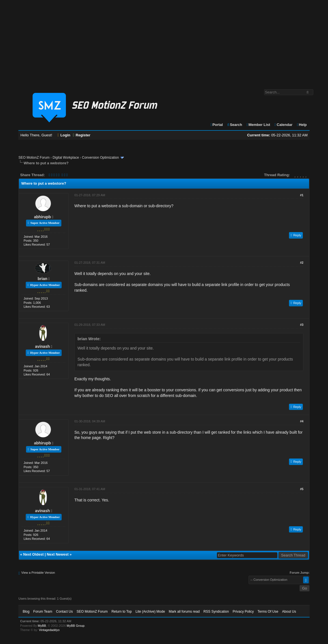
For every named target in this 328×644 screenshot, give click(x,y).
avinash (42, 346)
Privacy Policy (243, 612)
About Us (289, 612)
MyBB (42, 626)
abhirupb (42, 217)
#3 (302, 325)
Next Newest (58, 554)
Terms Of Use (268, 612)
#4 (302, 421)
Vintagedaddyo (49, 630)
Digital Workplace (66, 158)
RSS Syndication (216, 612)
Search (235, 125)
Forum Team (43, 612)
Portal (216, 125)
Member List (258, 125)
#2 (302, 263)
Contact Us (64, 612)
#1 (302, 195)
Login (64, 135)
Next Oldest (33, 554)
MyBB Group (76, 626)
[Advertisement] (164, 42)
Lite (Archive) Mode (150, 612)
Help (302, 125)
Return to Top (122, 612)
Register (81, 135)
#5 (302, 489)
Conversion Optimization (101, 158)
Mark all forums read (184, 612)
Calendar (283, 125)
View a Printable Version (38, 573)
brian (42, 279)
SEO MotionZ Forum (34, 158)
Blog (26, 612)
